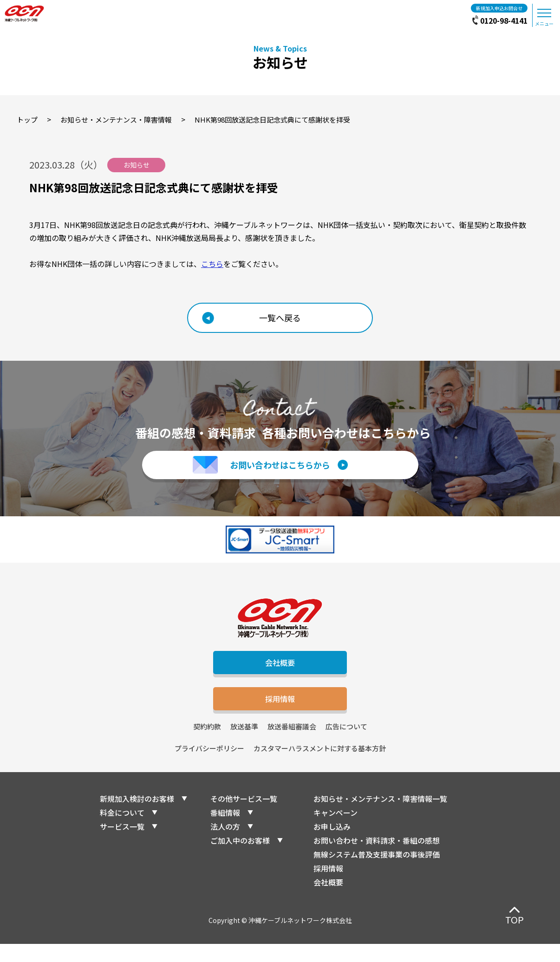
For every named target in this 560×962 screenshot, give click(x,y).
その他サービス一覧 (244, 817)
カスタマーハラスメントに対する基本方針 (320, 766)
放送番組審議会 (292, 744)
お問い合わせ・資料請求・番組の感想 (377, 858)
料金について (122, 831)
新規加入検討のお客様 (137, 817)
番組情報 (225, 831)
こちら (212, 264)
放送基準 (244, 744)
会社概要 (280, 671)
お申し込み (332, 845)
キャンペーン (335, 831)
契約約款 (207, 744)
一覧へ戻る (280, 318)
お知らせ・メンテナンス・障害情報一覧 (380, 817)
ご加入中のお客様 (240, 858)
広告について (346, 744)
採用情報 (280, 714)
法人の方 (225, 845)
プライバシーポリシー (209, 766)
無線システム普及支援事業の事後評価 (377, 872)
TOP (514, 920)
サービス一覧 (122, 845)
